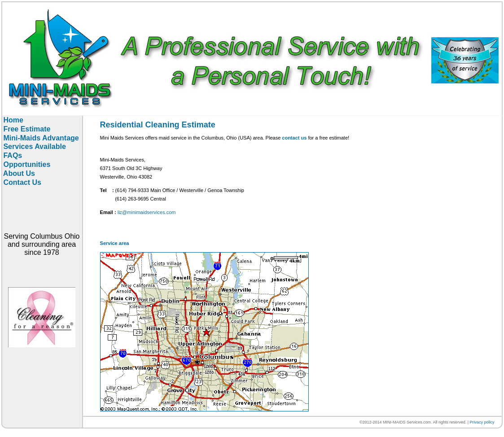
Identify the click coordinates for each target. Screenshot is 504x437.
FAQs (12, 155)
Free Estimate (26, 129)
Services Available (34, 146)
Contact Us (21, 182)
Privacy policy (482, 422)
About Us (18, 173)
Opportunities (26, 164)
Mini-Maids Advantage (40, 138)
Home (12, 120)
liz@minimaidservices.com (147, 212)
